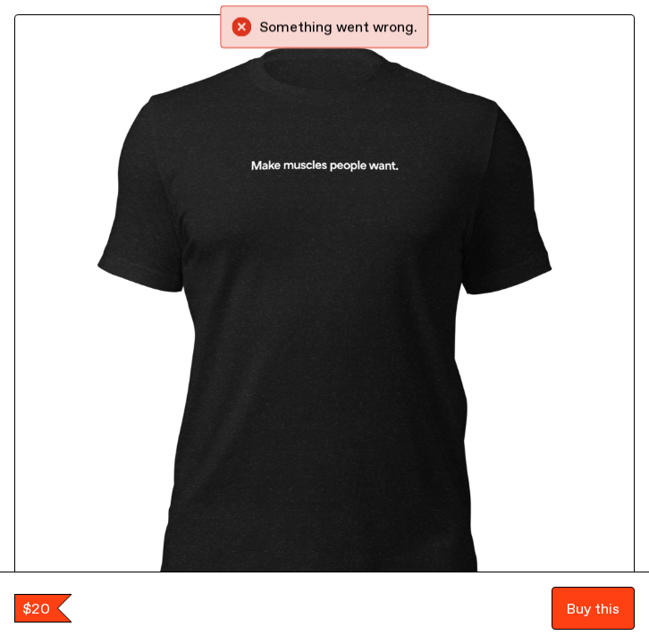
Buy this (593, 608)
